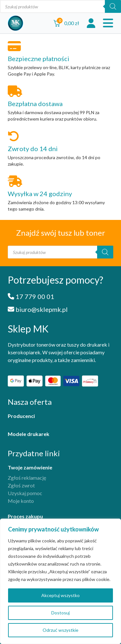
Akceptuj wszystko (60, 595)
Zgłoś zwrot (21, 485)
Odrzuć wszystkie (60, 630)
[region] (60, 581)
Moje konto (21, 501)
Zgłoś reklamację (27, 478)
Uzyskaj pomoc (25, 493)
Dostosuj (60, 613)
